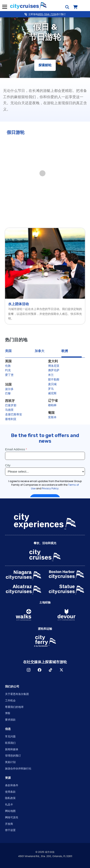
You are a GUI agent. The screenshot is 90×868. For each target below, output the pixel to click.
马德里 (9, 410)
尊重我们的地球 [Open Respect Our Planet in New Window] (14, 707)
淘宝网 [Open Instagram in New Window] (29, 670)
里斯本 (52, 417)
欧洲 (65, 351)
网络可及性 (12, 817)
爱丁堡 (9, 375)
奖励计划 (10, 762)
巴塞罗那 (11, 405)
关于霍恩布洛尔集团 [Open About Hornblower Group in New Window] (17, 694)
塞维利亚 (11, 419)
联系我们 (10, 743)
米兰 (51, 375)
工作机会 (10, 700)
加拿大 (40, 351)
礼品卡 (9, 804)
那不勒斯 (54, 379)
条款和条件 (12, 785)
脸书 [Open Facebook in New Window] (40, 670)
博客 (8, 713)
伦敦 (8, 366)
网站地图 (10, 811)
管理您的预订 (13, 756)
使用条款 (10, 792)
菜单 (4, 7)
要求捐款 (10, 720)
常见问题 (10, 736)
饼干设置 (10, 830)
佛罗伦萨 (54, 370)
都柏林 (52, 405)
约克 (8, 370)
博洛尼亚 (54, 366)
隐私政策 (10, 798)
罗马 (51, 389)
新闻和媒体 (12, 749)
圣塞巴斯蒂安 (14, 414)
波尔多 (9, 389)
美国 (8, 351)
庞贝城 (52, 384)
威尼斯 (52, 393)
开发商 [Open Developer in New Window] (9, 824)
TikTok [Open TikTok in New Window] (50, 670)
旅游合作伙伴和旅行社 (18, 769)
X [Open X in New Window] (61, 670)
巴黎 (8, 393)
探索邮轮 (45, 65)
